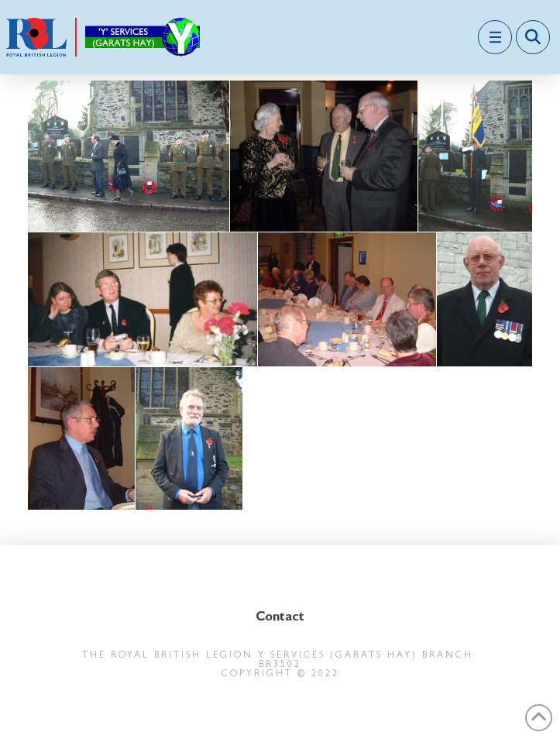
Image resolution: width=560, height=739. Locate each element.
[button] (495, 37)
